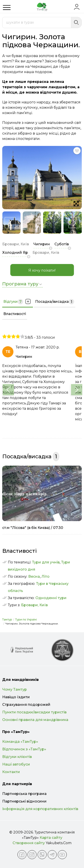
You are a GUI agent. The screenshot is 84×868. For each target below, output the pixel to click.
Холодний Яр (15, 253)
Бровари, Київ (34, 605)
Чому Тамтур (15, 689)
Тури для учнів (46, 562)
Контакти (11, 772)
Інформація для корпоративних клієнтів (40, 809)
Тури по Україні (26, 619)
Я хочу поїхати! (42, 270)
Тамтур (7, 619)
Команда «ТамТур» (20, 742)
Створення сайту (29, 843)
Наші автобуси (16, 764)
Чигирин (42, 244)
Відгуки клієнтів (17, 757)
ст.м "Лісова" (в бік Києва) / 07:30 (33, 528)
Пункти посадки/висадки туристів (34, 712)
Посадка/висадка (55, 302)
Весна (34, 576)
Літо (45, 576)
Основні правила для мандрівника (35, 720)
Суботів (62, 244)
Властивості (15, 314)
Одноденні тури (51, 598)
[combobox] (37, 23)
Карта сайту (51, 838)
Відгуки (18, 302)
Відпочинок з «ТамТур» (24, 749)
